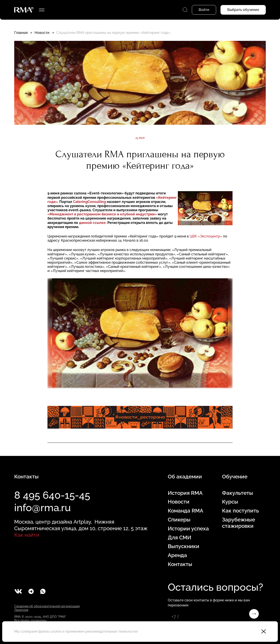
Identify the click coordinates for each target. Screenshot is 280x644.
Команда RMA (185, 511)
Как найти (27, 535)
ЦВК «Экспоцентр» (206, 236)
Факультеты (238, 493)
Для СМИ (179, 538)
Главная (21, 33)
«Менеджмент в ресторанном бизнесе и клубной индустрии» (102, 214)
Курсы (230, 502)
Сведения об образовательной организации (47, 606)
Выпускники (184, 546)
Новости (42, 33)
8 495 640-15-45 (52, 495)
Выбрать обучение (243, 10)
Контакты (180, 564)
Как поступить (240, 511)
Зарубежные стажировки (239, 523)
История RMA (185, 493)
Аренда (177, 555)
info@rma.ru (43, 508)
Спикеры (179, 520)
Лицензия (21, 610)
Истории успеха (188, 529)
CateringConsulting (89, 202)
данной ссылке (92, 223)
